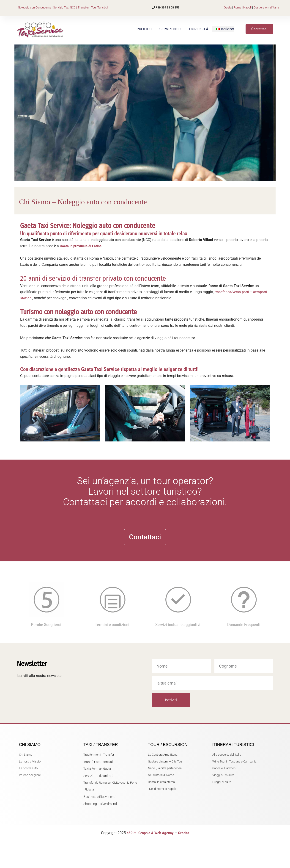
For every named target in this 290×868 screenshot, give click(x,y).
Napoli (247, 7)
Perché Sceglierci (46, 617)
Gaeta (228, 7)
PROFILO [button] (144, 29)
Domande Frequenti (244, 617)
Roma (237, 7)
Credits (185, 833)
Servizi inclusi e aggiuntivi (178, 617)
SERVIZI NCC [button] (170, 29)
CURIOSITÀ (199, 29)
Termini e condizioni (112, 617)
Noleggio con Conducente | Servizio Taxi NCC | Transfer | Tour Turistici (63, 7)
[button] (225, 29)
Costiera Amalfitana (266, 7)
